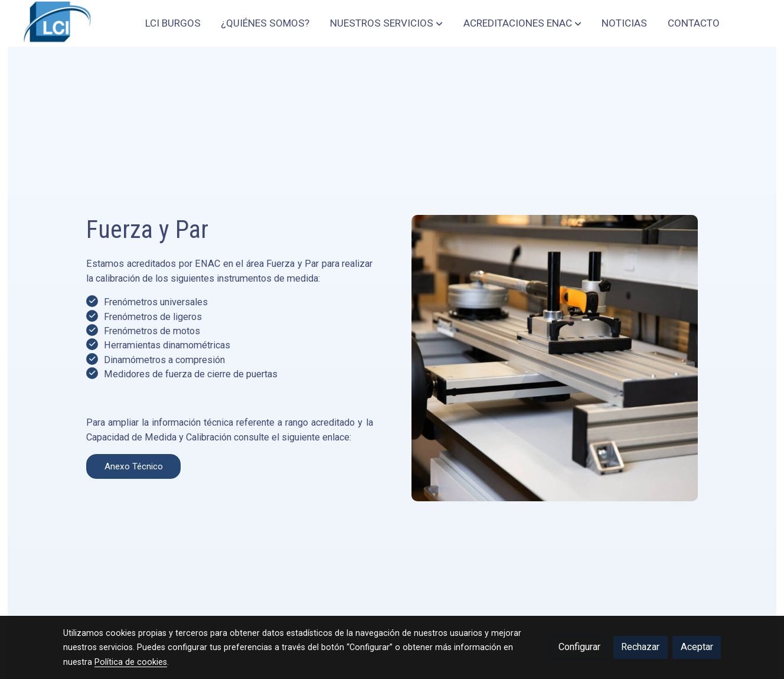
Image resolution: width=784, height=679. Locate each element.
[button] (386, 23)
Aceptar (697, 647)
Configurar (579, 647)
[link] (55, 23)
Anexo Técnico (82, 466)
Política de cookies (131, 662)
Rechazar (640, 647)
